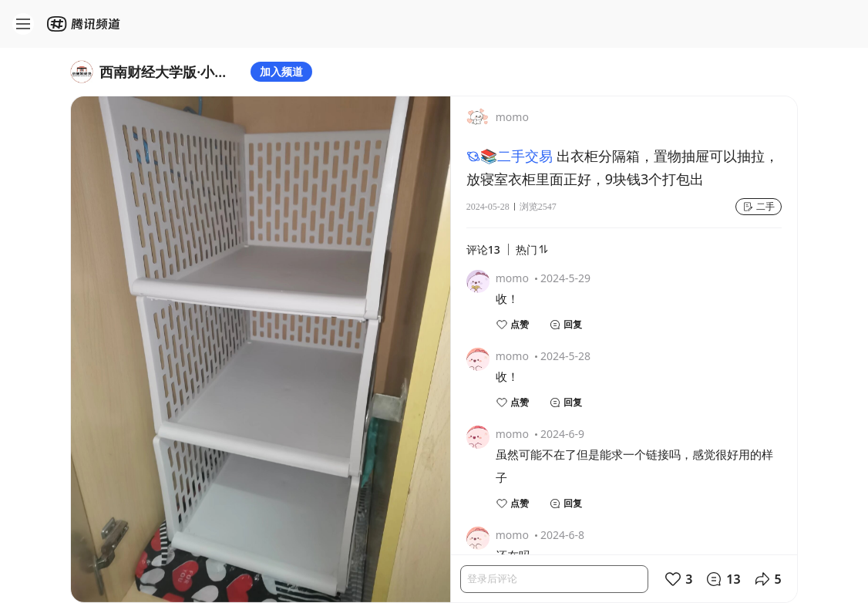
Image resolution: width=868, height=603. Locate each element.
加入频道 (281, 71)
